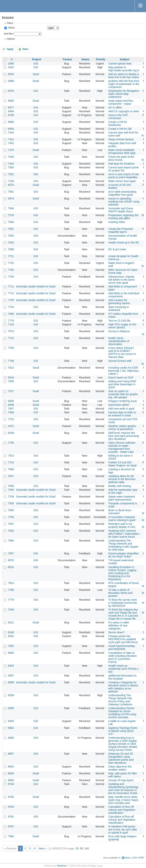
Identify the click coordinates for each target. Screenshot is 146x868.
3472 (11, 426)
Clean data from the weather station (120, 768)
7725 (11, 300)
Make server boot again (122, 181)
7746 (11, 361)
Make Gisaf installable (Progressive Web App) (122, 151)
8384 (11, 728)
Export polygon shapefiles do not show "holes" (123, 555)
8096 (11, 682)
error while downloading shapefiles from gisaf (122, 193)
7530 (11, 157)
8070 (11, 560)
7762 (11, 270)
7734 (11, 307)
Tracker (67, 59)
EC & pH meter (117, 249)
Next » (42, 848)
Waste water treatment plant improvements (122, 498)
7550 (11, 222)
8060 (11, 653)
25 (77, 848)
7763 (11, 277)
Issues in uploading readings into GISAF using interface (124, 202)
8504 (11, 767)
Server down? (116, 632)
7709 (11, 497)
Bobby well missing (120, 486)
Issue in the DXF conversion (118, 117)
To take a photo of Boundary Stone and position (120, 593)
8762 (11, 817)
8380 (11, 708)
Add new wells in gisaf (121, 409)
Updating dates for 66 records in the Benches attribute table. (122, 479)
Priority (101, 59)
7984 (11, 541)
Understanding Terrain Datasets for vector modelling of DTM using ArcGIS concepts (122, 713)
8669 (11, 780)
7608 (11, 469)
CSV (135, 858)
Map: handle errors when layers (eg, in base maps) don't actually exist (123, 800)
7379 (11, 150)
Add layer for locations (121, 164)
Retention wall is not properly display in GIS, (122, 525)
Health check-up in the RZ (124, 243)
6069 (11, 101)
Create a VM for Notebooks (118, 123)
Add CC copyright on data (123, 111)
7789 (11, 348)
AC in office (115, 108)
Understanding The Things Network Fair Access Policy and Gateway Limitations (120, 700)
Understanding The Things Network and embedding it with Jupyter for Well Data (123, 545)
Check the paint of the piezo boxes (121, 158)
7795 (11, 443)
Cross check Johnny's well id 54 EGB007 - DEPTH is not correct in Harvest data (122, 352)
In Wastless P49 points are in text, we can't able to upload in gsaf (123, 830)
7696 (11, 314)
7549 (11, 208)
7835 (11, 381)
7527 (11, 391)
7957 (11, 553)
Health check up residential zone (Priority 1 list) (124, 669)
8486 (11, 738)
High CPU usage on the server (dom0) (122, 326)
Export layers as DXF (121, 377)
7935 (11, 503)
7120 (11, 324)
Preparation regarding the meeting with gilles (123, 217)
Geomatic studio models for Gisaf (36, 286)
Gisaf (36, 74)
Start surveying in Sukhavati (119, 308)
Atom (128, 858)
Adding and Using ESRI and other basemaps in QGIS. (122, 384)
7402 (11, 143)
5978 (11, 91)
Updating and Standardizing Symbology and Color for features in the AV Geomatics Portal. (123, 789)
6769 (11, 115)
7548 (11, 610)
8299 (11, 695)
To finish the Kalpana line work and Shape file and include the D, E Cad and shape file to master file (123, 614)
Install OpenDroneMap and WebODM (122, 647)
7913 (11, 456)
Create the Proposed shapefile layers (120, 230)
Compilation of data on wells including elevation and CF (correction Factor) (122, 657)
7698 (11, 249)
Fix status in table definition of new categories (119, 625)
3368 (11, 64)
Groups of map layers (121, 780)
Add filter (8, 34)
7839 (11, 510)
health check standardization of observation (119, 341)
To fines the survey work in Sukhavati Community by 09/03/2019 (123, 603)
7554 (11, 167)
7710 (11, 293)
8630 (11, 773)
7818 (11, 531)
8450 (11, 721)
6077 (11, 108)
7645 (11, 236)
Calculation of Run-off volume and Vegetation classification (122, 810)
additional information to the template (122, 677)
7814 (11, 583)
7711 (11, 286)
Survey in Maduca (119, 331)
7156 (11, 181)
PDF (142, 858)
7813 (11, 368)
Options (11, 39)
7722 (11, 338)
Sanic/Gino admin (119, 405)
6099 (11, 405)
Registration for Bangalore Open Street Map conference (124, 94)
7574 (11, 331)
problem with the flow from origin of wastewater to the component (124, 84)
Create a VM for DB (120, 129)
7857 (11, 409)
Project (36, 59)
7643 (11, 243)
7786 (11, 590)
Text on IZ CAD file (119, 321)
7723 (11, 419)
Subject (125, 59)
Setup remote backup (121, 139)
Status (11, 28)
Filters (10, 23)
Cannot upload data (120, 64)
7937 (11, 524)
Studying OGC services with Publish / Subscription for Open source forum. (124, 534)
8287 (11, 676)
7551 (11, 192)
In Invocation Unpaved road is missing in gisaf (122, 519)
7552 (11, 174)
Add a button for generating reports (119, 302)
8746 (11, 784)
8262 (11, 636)
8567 (11, 754)
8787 (11, 826)
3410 (11, 67)
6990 (11, 122)
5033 (11, 74)
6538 (11, 433)
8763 (11, 807)
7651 (11, 229)
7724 (11, 462)
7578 (11, 215)
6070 (11, 185)
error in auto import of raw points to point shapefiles (123, 176)
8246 (11, 632)
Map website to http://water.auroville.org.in (124, 69)
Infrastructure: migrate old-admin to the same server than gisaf (121, 280)
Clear (25, 49)
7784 (11, 517)
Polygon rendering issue (122, 401)
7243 (11, 133)
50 (82, 848)
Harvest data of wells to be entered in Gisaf (122, 414)
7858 (11, 412)
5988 (11, 81)
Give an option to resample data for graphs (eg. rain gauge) (123, 394)
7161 (11, 139)
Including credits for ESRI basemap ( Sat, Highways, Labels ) (124, 371)
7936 (11, 490)
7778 (11, 600)
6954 (11, 129)
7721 (11, 256)
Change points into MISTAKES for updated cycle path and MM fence (123, 639)
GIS (36, 64)
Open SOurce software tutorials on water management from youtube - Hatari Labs (122, 447)
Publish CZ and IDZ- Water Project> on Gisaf (122, 464)
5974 (11, 199)
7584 (11, 836)
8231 (11, 622)
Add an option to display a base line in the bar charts (124, 76)
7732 (11, 263)
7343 (11, 164)
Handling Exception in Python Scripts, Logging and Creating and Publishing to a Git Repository (122, 573)
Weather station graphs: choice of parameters (122, 428)
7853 (11, 646)
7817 (11, 476)
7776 (11, 321)
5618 (11, 377)
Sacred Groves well (120, 361)
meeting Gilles (117, 222)
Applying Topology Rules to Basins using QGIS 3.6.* (123, 731)
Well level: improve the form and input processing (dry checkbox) (124, 436)
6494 (11, 111)
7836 (11, 486)
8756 (11, 797)
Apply (10, 49)
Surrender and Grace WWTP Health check (121, 210)
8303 (11, 666)
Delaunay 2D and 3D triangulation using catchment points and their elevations (121, 758)
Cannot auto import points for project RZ (123, 169)
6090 (11, 401)
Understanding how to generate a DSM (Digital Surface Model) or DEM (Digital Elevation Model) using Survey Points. (123, 744)
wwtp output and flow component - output (121, 102)
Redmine (62, 866)
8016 (11, 567)
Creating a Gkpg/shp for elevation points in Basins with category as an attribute (123, 687)
